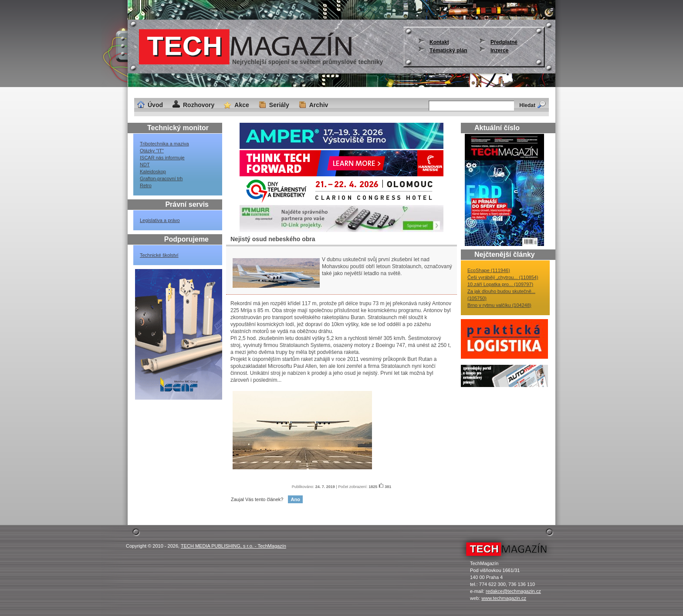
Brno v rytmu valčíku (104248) (499, 305)
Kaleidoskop (153, 172)
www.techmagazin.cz (504, 598)
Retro (146, 185)
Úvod (155, 105)
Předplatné (504, 42)
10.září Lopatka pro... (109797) (500, 284)
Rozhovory (199, 105)
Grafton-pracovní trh (161, 178)
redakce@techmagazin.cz (513, 591)
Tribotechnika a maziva (164, 144)
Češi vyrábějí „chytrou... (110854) (503, 277)
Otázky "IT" (152, 151)
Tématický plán (448, 50)
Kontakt (439, 42)
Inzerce (499, 50)
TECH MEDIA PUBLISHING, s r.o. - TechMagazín (233, 546)
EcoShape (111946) (489, 270)
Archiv (319, 105)
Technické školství (159, 255)
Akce (242, 105)
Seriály (279, 105)
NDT (145, 165)
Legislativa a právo (160, 220)
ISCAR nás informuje (162, 158)
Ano (295, 499)
